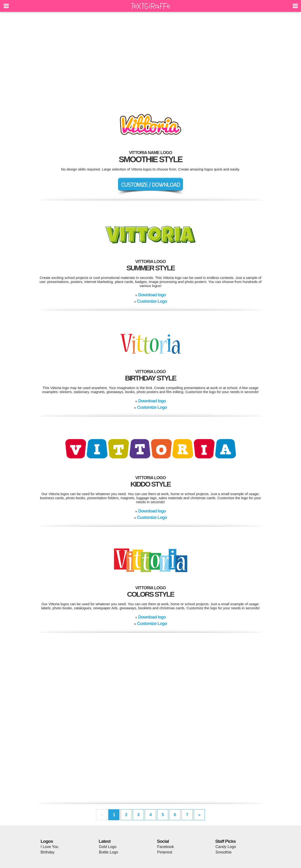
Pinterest (165, 852)
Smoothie (224, 852)
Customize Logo (152, 301)
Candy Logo (226, 847)
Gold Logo (108, 847)
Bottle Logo (109, 852)
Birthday (48, 852)
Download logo (152, 295)
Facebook (166, 847)
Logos (47, 841)
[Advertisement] (151, 59)
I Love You (50, 847)
